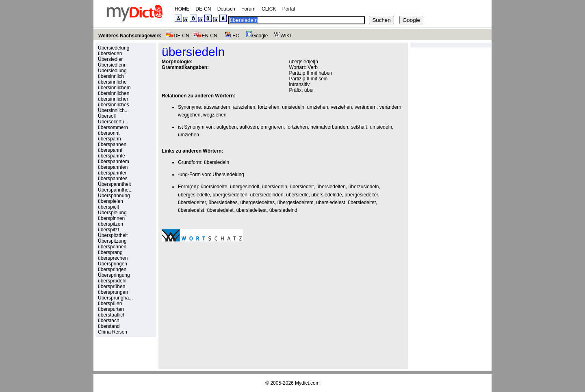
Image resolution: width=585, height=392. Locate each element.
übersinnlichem (114, 88)
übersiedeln (217, 162)
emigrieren (272, 127)
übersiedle (297, 195)
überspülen (110, 304)
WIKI (281, 36)
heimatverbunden (329, 127)
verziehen (341, 107)
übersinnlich (111, 76)
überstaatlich (112, 315)
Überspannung (114, 196)
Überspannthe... (115, 190)
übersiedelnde (326, 195)
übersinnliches (114, 105)
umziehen (318, 107)
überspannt (110, 150)
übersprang (110, 252)
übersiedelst (191, 210)
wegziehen (215, 115)
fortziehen (269, 107)
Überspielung (112, 213)
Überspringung (114, 275)
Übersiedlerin (112, 65)
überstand (109, 326)
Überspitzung (112, 241)
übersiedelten (331, 187)
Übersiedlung (112, 71)
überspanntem (114, 162)
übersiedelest (330, 202)
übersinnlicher (113, 99)
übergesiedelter (361, 195)
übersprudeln (112, 281)
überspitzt (108, 230)
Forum (248, 9)
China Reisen (113, 332)
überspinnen (111, 218)
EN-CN (205, 36)
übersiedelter (192, 202)
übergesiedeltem (296, 202)
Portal (289, 9)
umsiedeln (293, 107)
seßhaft (359, 127)
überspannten (113, 167)
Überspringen (113, 264)
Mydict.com (307, 383)
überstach (109, 321)
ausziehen (244, 107)
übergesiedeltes (257, 202)
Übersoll (107, 116)
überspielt (108, 207)
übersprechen (113, 258)
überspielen (110, 201)
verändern (366, 107)
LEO (231, 36)
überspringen (112, 269)
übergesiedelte (194, 195)
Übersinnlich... (113, 110)
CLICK (269, 9)
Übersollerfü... (113, 122)
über (309, 90)
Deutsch (226, 9)
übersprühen (112, 286)
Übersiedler (110, 59)
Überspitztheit (113, 235)
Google (256, 36)
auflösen (248, 127)
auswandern (217, 107)
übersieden (110, 54)
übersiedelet (220, 210)
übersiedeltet (362, 202)
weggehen (189, 115)
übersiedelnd (283, 210)
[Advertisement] (230, 304)
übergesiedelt (245, 187)
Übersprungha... (115, 298)
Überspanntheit (114, 184)
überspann (109, 139)
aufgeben (227, 127)
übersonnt (109, 133)
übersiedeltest (251, 210)
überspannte (112, 156)
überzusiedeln (364, 187)
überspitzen (110, 224)
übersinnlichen (114, 93)
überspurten (111, 309)
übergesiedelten (230, 195)
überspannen (112, 144)
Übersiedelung (114, 48)
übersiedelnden (266, 195)
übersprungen (113, 292)
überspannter (112, 173)
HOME (182, 9)
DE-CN (203, 9)
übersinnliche (112, 82)
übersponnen (112, 247)
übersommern (113, 127)
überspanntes (113, 179)
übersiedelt (302, 187)
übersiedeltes (223, 202)
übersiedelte (214, 187)
